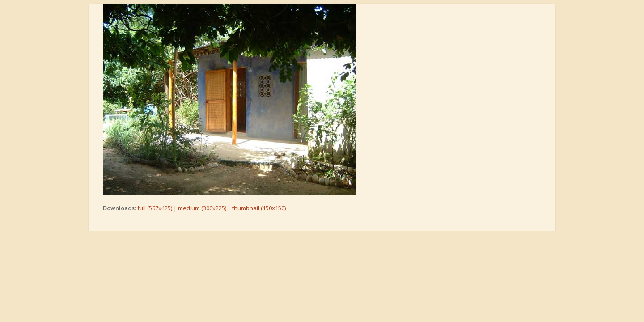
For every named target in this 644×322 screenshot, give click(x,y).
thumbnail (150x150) (259, 208)
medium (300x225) (202, 208)
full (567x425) (155, 208)
